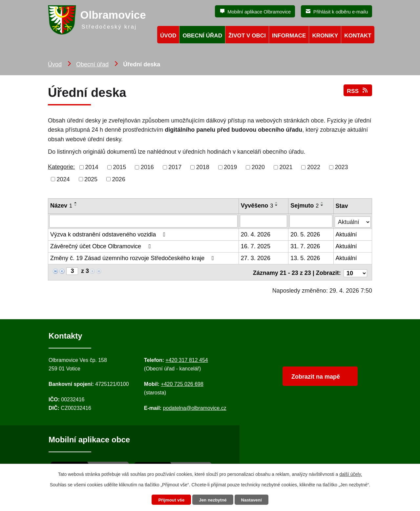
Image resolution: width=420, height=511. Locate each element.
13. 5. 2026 (305, 258)
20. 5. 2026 (305, 234)
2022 (314, 167)
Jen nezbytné (213, 500)
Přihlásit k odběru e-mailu (341, 12)
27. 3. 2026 (256, 258)
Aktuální (347, 234)
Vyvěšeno (257, 206)
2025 (91, 179)
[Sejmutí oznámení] (311, 221)
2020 (258, 167)
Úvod (55, 64)
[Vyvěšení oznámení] (263, 221)
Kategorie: (61, 167)
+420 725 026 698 (182, 382)
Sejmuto (305, 206)
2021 (286, 167)
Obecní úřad (92, 64)
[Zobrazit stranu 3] (72, 271)
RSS (357, 93)
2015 (119, 167)
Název (61, 206)
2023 (342, 167)
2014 (92, 167)
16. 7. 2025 (256, 246)
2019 (230, 167)
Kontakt (358, 36)
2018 (203, 167)
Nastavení (253, 500)
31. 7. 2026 (305, 246)
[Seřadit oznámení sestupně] (76, 205)
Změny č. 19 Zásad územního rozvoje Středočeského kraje (133, 258)
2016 (147, 167)
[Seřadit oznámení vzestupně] (76, 203)
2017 (175, 167)
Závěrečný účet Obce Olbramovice (102, 246)
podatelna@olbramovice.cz (195, 406)
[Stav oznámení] (353, 220)
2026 (119, 179)
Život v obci (247, 36)
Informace (289, 36)
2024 (63, 179)
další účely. (351, 474)
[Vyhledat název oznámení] (143, 221)
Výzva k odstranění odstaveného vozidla (109, 234)
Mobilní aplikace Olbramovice (259, 12)
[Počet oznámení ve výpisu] (355, 271)
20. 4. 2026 (256, 234)
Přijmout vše (170, 500)
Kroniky (325, 36)
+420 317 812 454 (187, 358)
